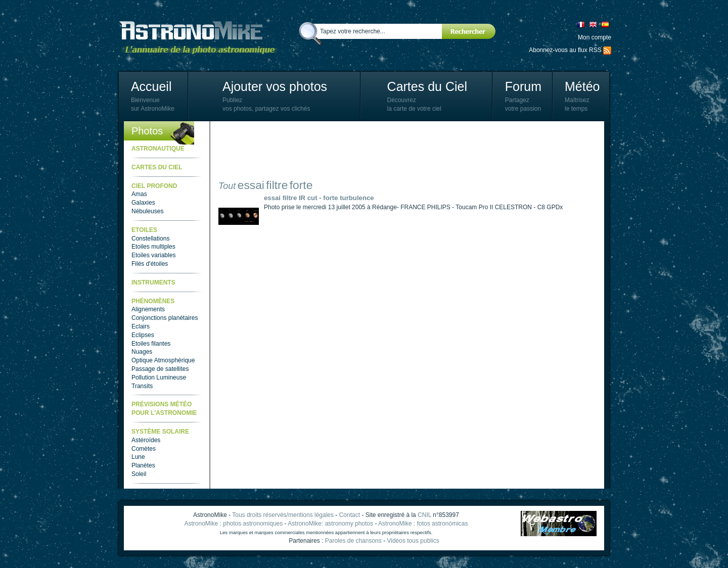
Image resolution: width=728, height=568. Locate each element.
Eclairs (141, 326)
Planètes (143, 465)
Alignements (148, 309)
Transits (142, 386)
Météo (582, 86)
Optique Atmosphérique (163, 360)
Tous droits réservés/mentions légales (283, 515)
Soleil (139, 474)
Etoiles (144, 230)
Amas (139, 194)
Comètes (144, 449)
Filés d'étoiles (150, 264)
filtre (277, 185)
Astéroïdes (146, 440)
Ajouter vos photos (275, 86)
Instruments (153, 282)
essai (251, 185)
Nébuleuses (147, 211)
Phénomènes (153, 301)
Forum (523, 86)
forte (301, 185)
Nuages (142, 352)
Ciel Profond (154, 186)
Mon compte (595, 37)
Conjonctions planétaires (165, 318)
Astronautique (158, 149)
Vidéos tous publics (413, 541)
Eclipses (143, 335)
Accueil (151, 86)
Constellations (150, 239)
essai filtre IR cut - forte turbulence (319, 198)
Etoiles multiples (153, 247)
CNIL (424, 515)
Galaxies (143, 203)
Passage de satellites (160, 369)
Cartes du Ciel (427, 86)
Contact (350, 515)
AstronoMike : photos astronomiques (234, 524)
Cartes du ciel (157, 167)
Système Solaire (160, 432)
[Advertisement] (402, 152)
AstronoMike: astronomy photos (330, 524)
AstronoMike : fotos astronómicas (423, 524)
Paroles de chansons (353, 541)
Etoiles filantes (151, 344)
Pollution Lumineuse (159, 377)
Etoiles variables (153, 255)
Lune (138, 457)
